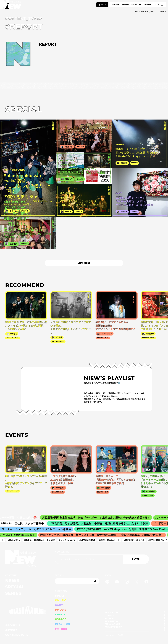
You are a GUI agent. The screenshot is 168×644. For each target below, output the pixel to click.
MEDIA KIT (110, 618)
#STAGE (61, 619)
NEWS (116, 5)
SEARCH (60, 575)
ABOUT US (13, 625)
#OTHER (61, 629)
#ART (59, 605)
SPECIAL (136, 5)
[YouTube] (117, 582)
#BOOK (60, 615)
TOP (136, 12)
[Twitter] (136, 582)
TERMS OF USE (112, 624)
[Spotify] (107, 582)
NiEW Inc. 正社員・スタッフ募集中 (29, 523)
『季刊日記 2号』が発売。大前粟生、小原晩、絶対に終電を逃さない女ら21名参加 (105, 523)
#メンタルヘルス (71, 540)
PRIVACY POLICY (113, 627)
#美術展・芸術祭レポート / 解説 (43, 540)
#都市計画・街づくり (138, 540)
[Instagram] (127, 582)
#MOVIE (61, 610)
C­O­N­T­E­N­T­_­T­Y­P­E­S (148, 12)
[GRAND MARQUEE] (27, 610)
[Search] (77, 581)
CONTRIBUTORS (17, 635)
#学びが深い (18, 540)
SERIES (148, 5)
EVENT (126, 5)
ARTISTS (11, 630)
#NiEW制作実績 (91, 540)
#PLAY (60, 596)
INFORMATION (112, 621)
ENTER (136, 559)
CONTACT (110, 615)
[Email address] (89, 559)
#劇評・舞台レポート (113, 540)
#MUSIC (61, 600)
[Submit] (95, 581)
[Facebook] (146, 582)
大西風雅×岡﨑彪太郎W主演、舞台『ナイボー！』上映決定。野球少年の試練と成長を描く (103, 518)
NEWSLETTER (63, 552)
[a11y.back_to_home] (11, 6)
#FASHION (62, 624)
